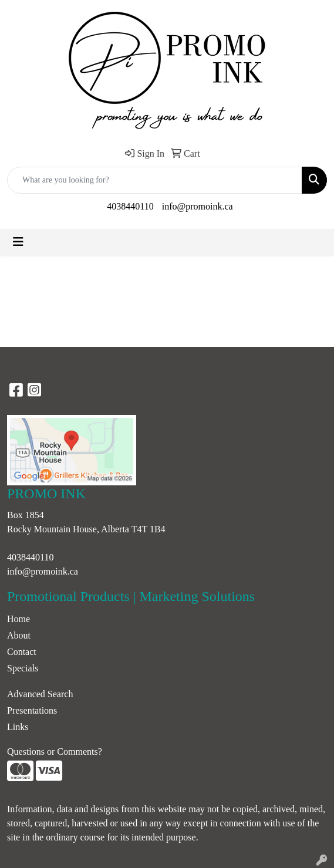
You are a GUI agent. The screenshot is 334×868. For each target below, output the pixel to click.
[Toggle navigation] (18, 242)
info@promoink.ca (198, 206)
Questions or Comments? (55, 752)
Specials (23, 668)
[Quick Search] (155, 180)
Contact (22, 652)
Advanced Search (40, 694)
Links (18, 727)
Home (18, 619)
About (19, 635)
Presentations (32, 710)
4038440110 (130, 206)
